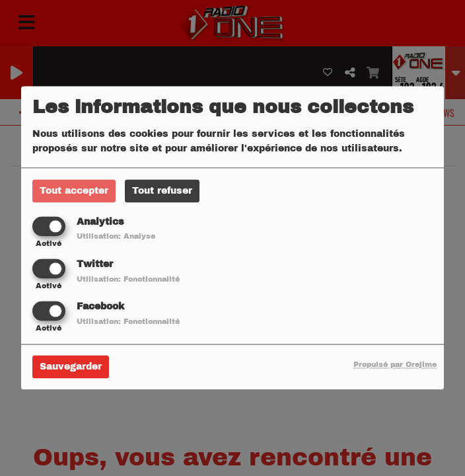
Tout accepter (74, 191)
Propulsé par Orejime (395, 365)
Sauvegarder (71, 367)
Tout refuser (162, 191)
